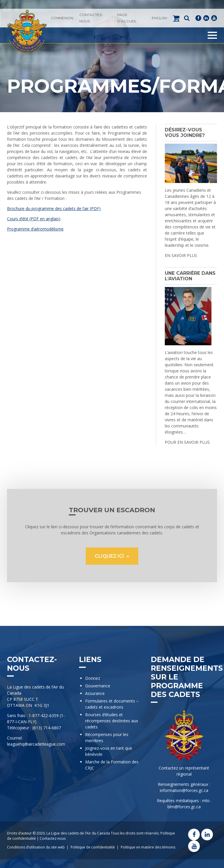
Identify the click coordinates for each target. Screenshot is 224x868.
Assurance (95, 693)
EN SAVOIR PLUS (181, 255)
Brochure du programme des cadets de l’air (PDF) (54, 208)
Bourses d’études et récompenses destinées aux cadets (112, 721)
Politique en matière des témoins (148, 847)
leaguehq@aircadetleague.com (36, 744)
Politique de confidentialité (93, 847)
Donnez (93, 678)
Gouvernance (98, 686)
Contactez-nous (91, 18)
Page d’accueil (127, 18)
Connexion (62, 18)
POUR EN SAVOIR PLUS (187, 442)
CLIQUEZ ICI (110, 556)
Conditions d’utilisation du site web (36, 847)
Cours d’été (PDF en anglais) (34, 219)
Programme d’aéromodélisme (35, 229)
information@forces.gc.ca (184, 790)
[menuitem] (159, 18)
